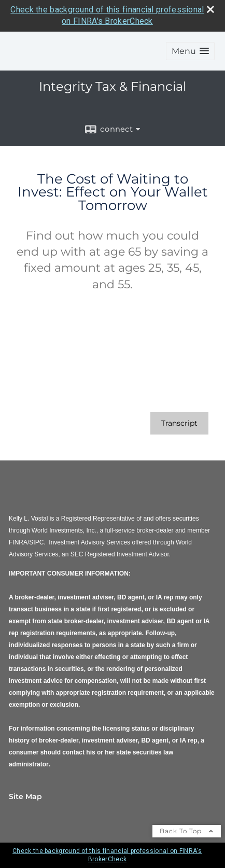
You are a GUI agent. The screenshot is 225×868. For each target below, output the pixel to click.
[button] (190, 51)
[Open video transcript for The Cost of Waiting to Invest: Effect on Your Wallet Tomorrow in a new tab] (179, 423)
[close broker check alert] (210, 9)
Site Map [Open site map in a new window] (25, 796)
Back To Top (187, 831)
